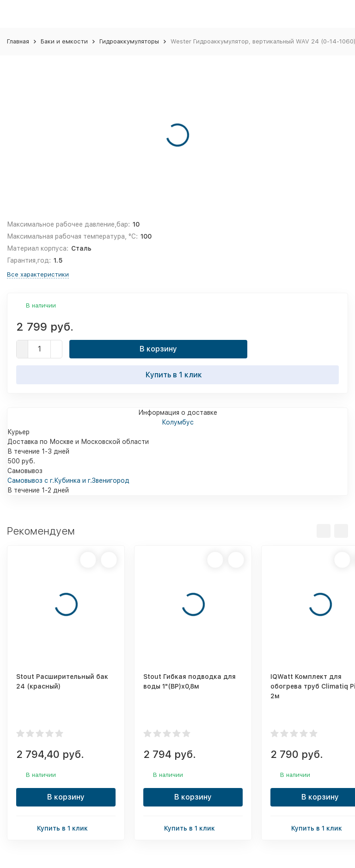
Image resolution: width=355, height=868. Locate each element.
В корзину (158, 349)
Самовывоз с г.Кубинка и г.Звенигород (68, 480)
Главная (18, 41)
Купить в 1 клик (177, 375)
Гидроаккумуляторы (129, 41)
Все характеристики (38, 274)
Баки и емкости (64, 41)
